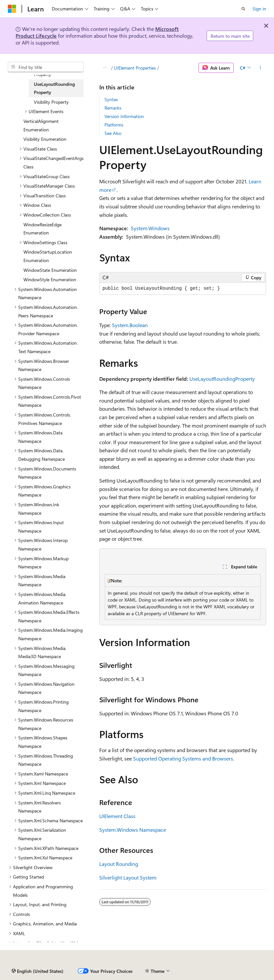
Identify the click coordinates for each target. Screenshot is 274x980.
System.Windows (150, 228)
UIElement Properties (135, 68)
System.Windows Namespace (133, 830)
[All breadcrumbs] (105, 68)
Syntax (111, 99)
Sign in (259, 9)
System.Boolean (130, 325)
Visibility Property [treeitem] (51, 102)
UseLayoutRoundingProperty (222, 379)
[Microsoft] (12, 9)
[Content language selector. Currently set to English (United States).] (38, 971)
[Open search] (243, 9)
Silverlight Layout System (128, 877)
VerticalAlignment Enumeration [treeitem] (41, 125)
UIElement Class (117, 816)
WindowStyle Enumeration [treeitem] (50, 279)
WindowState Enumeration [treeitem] (50, 270)
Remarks (113, 108)
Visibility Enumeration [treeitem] (45, 139)
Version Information (124, 116)
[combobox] (46, 67)
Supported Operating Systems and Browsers (183, 758)
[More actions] (260, 68)
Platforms (114, 125)
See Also (113, 133)
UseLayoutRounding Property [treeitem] (54, 88)
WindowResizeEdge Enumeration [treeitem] (42, 229)
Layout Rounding (119, 864)
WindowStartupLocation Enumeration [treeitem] (48, 256)
